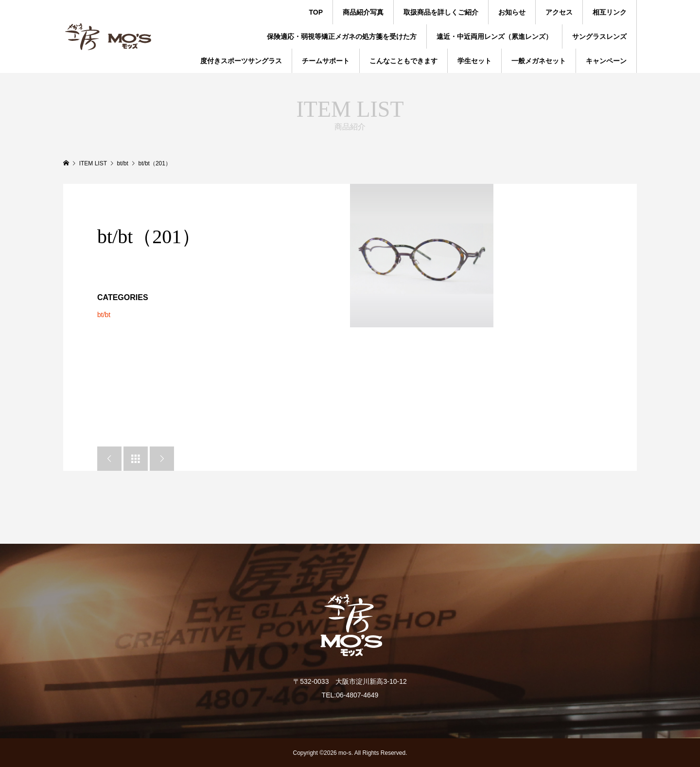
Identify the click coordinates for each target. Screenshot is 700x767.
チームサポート (326, 61)
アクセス (559, 12)
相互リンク (610, 12)
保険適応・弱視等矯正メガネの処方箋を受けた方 (342, 36)
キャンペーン (606, 61)
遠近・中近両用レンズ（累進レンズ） (494, 36)
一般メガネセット (539, 61)
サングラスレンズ (599, 36)
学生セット (474, 61)
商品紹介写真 (363, 12)
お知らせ (512, 12)
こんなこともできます (403, 61)
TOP (316, 12)
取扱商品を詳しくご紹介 (441, 12)
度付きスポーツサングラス (241, 61)
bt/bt (104, 315)
